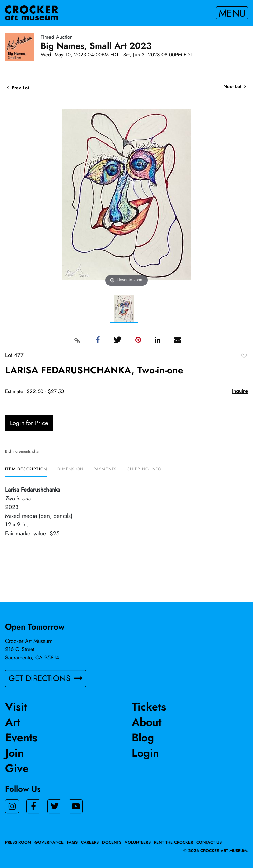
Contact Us (209, 842)
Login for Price (29, 423)
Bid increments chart (23, 451)
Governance (49, 842)
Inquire (240, 391)
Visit (16, 707)
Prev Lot (18, 88)
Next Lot (235, 87)
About (147, 722)
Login (145, 753)
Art (13, 722)
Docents (112, 842)
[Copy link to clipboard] (77, 340)
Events (21, 738)
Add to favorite (244, 356)
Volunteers (138, 842)
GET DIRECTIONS (46, 678)
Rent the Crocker (173, 842)
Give (17, 768)
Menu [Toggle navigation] (232, 13)
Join (15, 753)
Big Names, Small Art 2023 (96, 46)
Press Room (18, 842)
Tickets (149, 707)
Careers (90, 842)
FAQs (72, 842)
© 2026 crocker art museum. (216, 851)
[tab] (26, 472)
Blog (143, 738)
